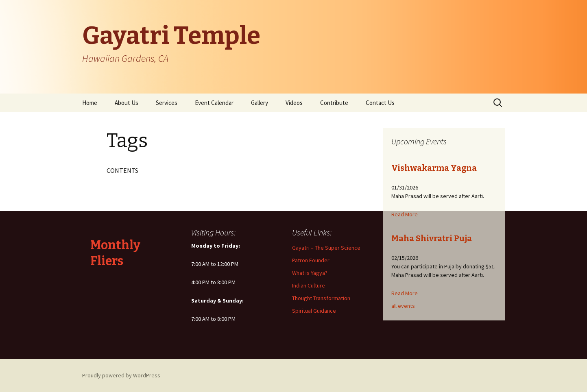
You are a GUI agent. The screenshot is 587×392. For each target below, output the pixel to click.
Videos (294, 103)
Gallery (260, 103)
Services (167, 103)
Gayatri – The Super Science (326, 248)
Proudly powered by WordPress (121, 375)
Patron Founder (311, 260)
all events (403, 306)
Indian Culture (309, 285)
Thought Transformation (321, 298)
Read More (405, 214)
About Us (127, 103)
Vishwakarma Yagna (434, 168)
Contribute (334, 103)
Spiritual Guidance (314, 311)
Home (90, 103)
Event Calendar (214, 103)
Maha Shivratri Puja (432, 238)
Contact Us (380, 103)
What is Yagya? (310, 273)
